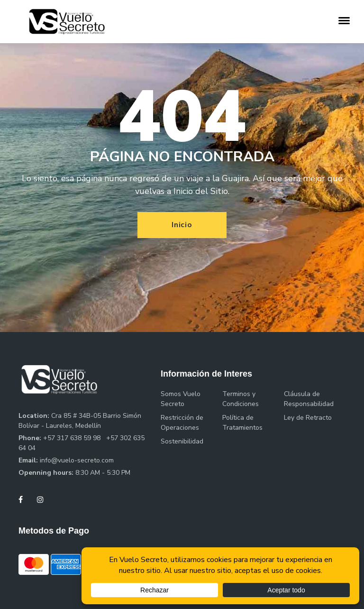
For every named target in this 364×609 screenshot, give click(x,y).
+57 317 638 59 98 (73, 438)
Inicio (182, 225)
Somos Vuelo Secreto (181, 399)
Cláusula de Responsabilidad (309, 399)
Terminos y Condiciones (241, 399)
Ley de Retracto (308, 418)
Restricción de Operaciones (182, 423)
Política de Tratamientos (242, 423)
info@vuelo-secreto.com (77, 460)
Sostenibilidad (182, 441)
